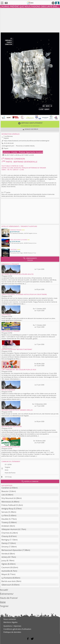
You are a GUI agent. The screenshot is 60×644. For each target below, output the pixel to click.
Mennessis (6, 502)
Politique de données (12, 632)
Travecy (5, 522)
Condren (5, 488)
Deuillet (5, 519)
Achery (5, 557)
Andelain (5, 526)
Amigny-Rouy (7, 509)
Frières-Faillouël (9, 505)
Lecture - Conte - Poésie (14, 152)
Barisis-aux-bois (9, 581)
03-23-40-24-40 (9, 143)
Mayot (4, 574)
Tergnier (7, 467)
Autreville (6, 571)
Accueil (4, 590)
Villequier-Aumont (10, 529)
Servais (5, 512)
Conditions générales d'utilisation (17, 629)
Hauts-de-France (10, 473)
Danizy (4, 543)
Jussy (4, 560)
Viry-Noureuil (7, 498)
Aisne (6, 470)
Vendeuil (5, 554)
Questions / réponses (12, 626)
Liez (3, 495)
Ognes (4, 564)
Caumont (6, 567)
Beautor (5, 491)
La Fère (5, 515)
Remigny (5, 540)
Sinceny (5, 547)
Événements (6, 594)
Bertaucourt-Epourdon (12, 550)
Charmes (5, 533)
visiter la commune (30, 481)
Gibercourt (6, 585)
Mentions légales (10, 622)
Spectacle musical (34, 152)
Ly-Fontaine (7, 578)
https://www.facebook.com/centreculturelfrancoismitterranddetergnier (27, 141)
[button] (30, 124)
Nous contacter (10, 619)
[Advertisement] (30, 20)
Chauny (5, 536)
